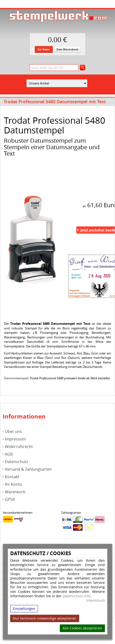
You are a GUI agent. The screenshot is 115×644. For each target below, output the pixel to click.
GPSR (10, 499)
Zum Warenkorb (67, 49)
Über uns (13, 432)
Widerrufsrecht (19, 447)
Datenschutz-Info (76, 596)
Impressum (96, 600)
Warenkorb (15, 492)
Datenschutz (16, 462)
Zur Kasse (44, 49)
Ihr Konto (13, 484)
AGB (9, 454)
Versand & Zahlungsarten (28, 469)
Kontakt (12, 477)
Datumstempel (16, 378)
